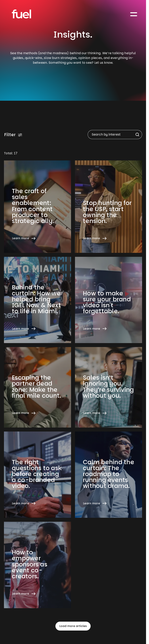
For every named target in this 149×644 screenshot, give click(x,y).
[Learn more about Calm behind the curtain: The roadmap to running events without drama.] (109, 475)
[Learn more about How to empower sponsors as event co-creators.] (37, 565)
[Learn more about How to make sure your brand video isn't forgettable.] (109, 300)
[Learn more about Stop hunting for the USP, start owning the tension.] (109, 207)
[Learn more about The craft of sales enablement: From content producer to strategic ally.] (37, 207)
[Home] (21, 14)
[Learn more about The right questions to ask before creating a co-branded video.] (37, 475)
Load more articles (73, 626)
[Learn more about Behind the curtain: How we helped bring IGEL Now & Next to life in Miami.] (37, 300)
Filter (13, 135)
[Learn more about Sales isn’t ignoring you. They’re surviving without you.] (109, 387)
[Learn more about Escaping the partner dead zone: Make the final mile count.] (37, 387)
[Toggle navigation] (134, 14)
